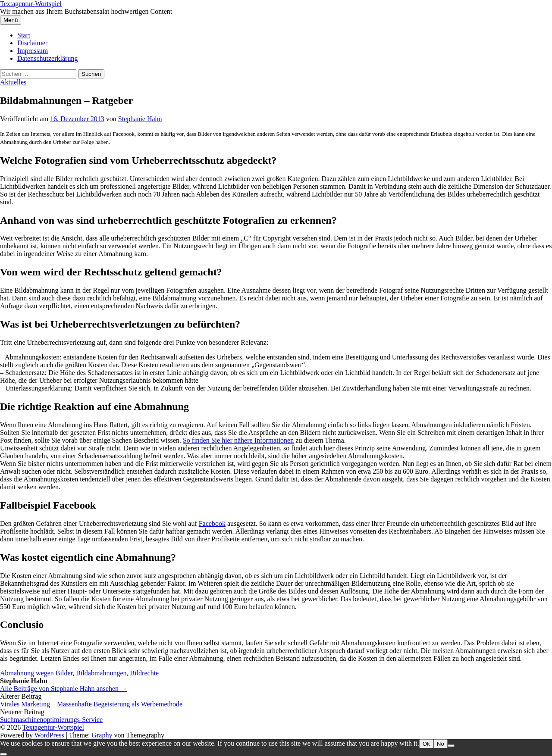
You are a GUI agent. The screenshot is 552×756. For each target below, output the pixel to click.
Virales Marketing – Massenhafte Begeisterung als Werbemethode (91, 704)
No (441, 744)
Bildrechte (145, 673)
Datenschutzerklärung (47, 58)
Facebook (212, 523)
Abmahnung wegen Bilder (36, 673)
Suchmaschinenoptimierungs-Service (51, 720)
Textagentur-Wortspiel (31, 4)
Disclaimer (32, 43)
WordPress (49, 735)
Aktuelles (13, 82)
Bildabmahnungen (101, 673)
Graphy (102, 735)
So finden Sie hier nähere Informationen (238, 440)
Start (24, 35)
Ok (426, 744)
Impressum (33, 51)
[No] (451, 746)
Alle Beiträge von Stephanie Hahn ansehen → (64, 689)
